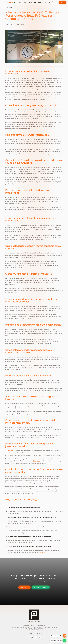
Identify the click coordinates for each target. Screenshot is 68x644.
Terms (30, 2)
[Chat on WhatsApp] (65, 641)
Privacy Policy (38, 633)
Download (41, 2)
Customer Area (54, 2)
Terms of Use (30, 633)
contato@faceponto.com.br (34, 621)
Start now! (63, 2)
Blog (35, 2)
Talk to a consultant (41, 587)
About (20, 2)
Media (25, 2)
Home (15, 2)
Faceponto (10, 451)
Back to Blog (9, 8)
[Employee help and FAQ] (65, 636)
